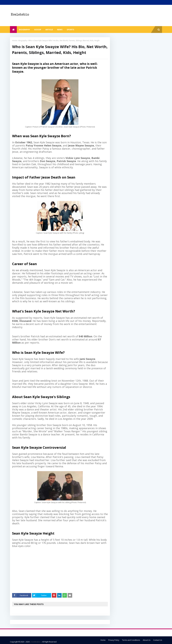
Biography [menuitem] (24, 30)
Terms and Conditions (131, 640)
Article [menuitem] (49, 30)
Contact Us (158, 640)
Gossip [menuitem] (38, 30)
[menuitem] (13, 30)
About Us (147, 640)
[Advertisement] (62, 570)
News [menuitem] (60, 30)
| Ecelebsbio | (36, 642)
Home (15, 41)
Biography (23, 41)
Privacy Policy (114, 640)
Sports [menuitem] (70, 30)
